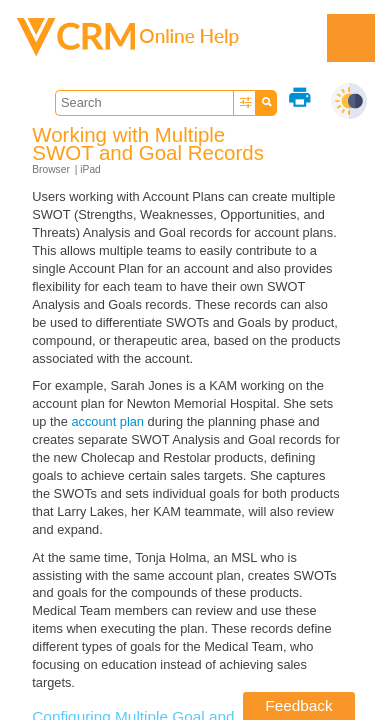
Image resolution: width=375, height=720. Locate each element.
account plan (107, 421)
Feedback (298, 705)
